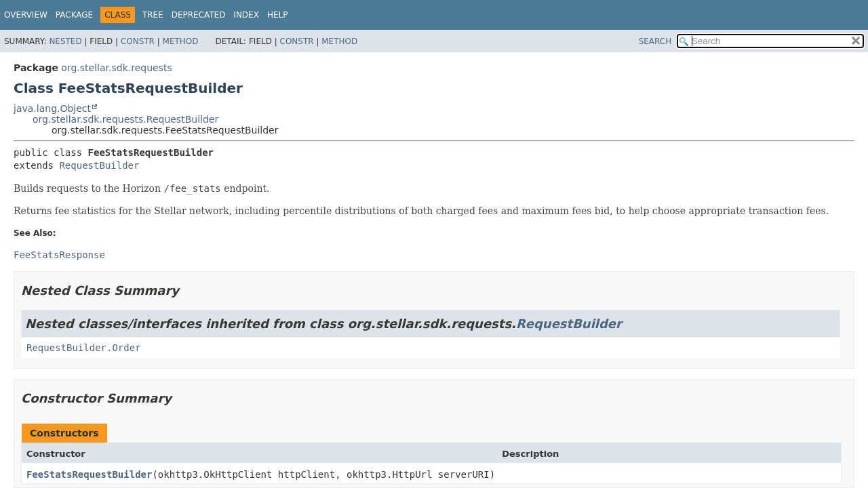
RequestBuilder (99, 165)
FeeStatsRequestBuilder (89, 474)
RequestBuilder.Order (84, 348)
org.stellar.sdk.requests (116, 68)
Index (246, 15)
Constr (138, 41)
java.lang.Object (52, 108)
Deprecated (199, 15)
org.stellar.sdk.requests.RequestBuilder (125, 119)
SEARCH (655, 41)
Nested (65, 41)
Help (278, 15)
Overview (26, 15)
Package (74, 15)
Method (181, 41)
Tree (153, 15)
